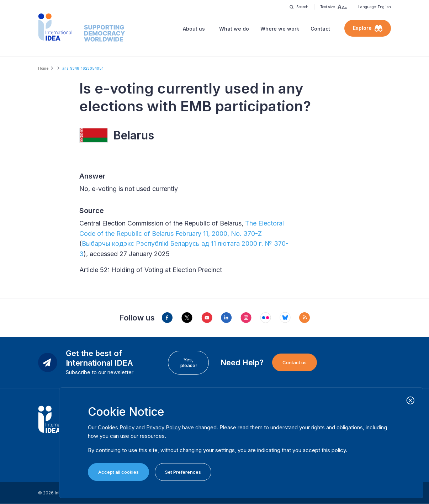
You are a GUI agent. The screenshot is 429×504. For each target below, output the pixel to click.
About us (194, 29)
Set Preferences (183, 472)
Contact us (295, 362)
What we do (234, 29)
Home (43, 68)
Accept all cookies (118, 472)
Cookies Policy (116, 427)
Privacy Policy (163, 427)
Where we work (280, 29)
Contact (320, 29)
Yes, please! (189, 362)
